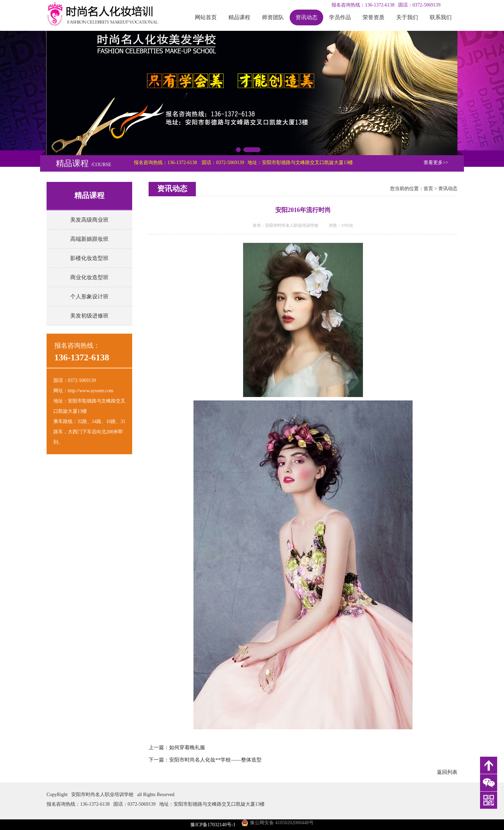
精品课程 (239, 17)
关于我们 (407, 17)
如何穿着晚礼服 (187, 747)
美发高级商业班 (89, 220)
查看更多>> (436, 163)
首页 (428, 189)
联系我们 (441, 17)
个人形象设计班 (89, 296)
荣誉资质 (374, 17)
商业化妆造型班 (89, 277)
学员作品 (340, 17)
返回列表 (447, 772)
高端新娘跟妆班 (89, 239)
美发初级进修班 (89, 316)
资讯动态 (306, 17)
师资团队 (273, 17)
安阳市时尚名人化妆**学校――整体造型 (215, 760)
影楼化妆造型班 (89, 258)
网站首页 (206, 17)
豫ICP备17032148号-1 (213, 825)
